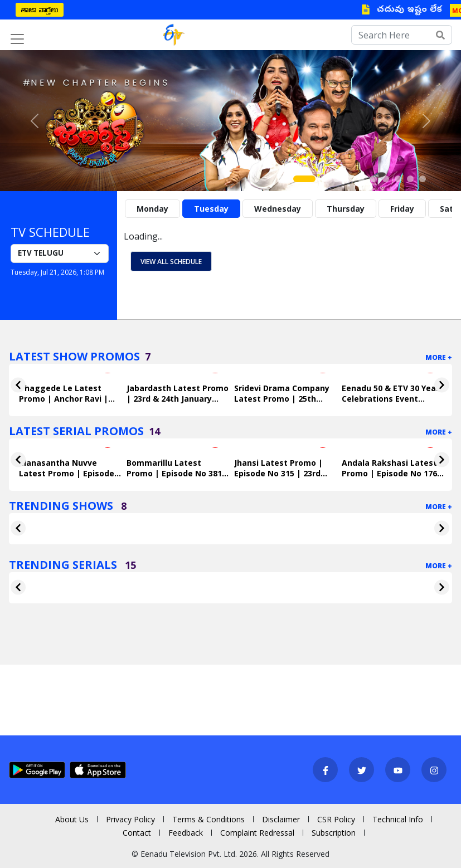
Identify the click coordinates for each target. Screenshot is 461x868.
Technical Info (398, 819)
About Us (72, 819)
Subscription (334, 833)
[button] (35, 121)
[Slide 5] (361, 179)
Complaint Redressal (257, 833)
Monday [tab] (152, 209)
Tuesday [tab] (211, 209)
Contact (137, 833)
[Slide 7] (386, 179)
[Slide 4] (349, 179)
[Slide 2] (324, 179)
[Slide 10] (423, 179)
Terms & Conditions (208, 819)
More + (439, 357)
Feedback (186, 833)
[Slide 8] (398, 179)
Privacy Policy (130, 819)
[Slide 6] (373, 179)
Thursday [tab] (346, 209)
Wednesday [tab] (278, 209)
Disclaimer (281, 819)
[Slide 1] (304, 179)
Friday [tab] (402, 209)
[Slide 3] (337, 179)
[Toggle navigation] (17, 39)
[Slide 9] (410, 179)
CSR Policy (336, 819)
